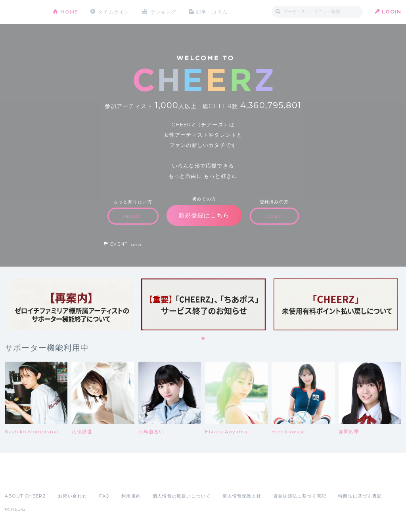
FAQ (104, 496)
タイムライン (114, 12)
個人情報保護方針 (242, 496)
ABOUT (133, 216)
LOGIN (392, 12)
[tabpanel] (71, 304)
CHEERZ (23, 12)
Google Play (65, 479)
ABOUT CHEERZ (25, 496)
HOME (69, 12)
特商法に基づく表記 (360, 496)
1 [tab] (203, 339)
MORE (137, 245)
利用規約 (131, 496)
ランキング (164, 12)
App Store (23, 479)
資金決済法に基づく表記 (300, 496)
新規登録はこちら (204, 215)
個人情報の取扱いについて (182, 496)
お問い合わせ (72, 496)
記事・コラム (212, 12)
